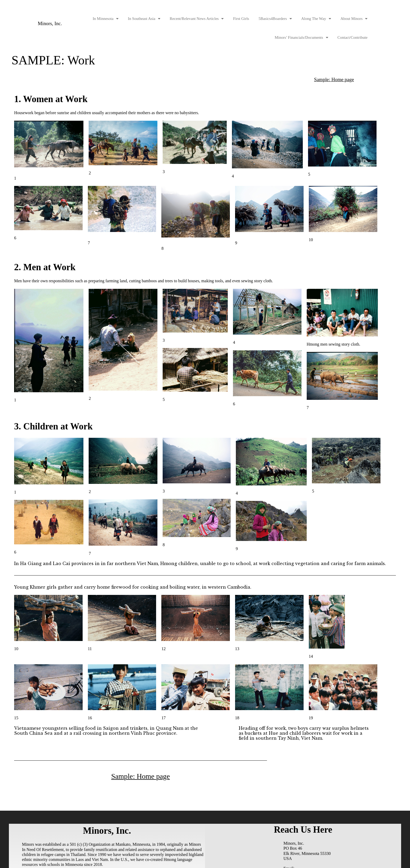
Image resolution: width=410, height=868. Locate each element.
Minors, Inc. (51, 24)
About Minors (354, 19)
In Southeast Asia (144, 19)
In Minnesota (106, 19)
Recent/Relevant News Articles (197, 19)
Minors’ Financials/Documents (301, 38)
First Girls (241, 19)
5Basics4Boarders (275, 19)
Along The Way (316, 19)
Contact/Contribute (353, 37)
